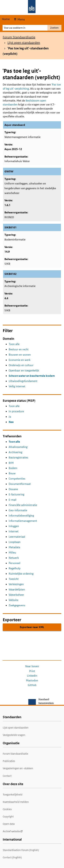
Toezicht (14, 579)
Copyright (8, 816)
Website (13, 600)
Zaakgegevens (17, 605)
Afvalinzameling (18, 447)
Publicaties (9, 761)
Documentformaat (20, 484)
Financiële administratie (23, 505)
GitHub (32, 685)
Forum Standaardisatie (19, 37)
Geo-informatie (18, 510)
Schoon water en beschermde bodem (32, 376)
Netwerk (14, 558)
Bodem (13, 468)
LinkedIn (32, 676)
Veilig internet (17, 386)
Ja (10, 417)
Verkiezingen (16, 584)
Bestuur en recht (19, 349)
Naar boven (32, 666)
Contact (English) (12, 857)
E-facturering (16, 494)
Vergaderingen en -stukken (18, 768)
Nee (11, 422)
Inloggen (14, 526)
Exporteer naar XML (32, 627)
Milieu (12, 553)
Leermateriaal (17, 537)
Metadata (14, 547)
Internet (14, 531)
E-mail (13, 500)
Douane (13, 489)
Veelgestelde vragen (14, 735)
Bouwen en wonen (20, 355)
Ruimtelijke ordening (21, 574)
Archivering (15, 452)
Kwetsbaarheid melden (16, 802)
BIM (11, 463)
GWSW (9, 171)
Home (6, 19)
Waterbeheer (16, 595)
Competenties (17, 479)
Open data (9, 824)
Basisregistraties (18, 458)
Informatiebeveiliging (21, 516)
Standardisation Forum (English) (21, 850)
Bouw (12, 473)
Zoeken (54, 28)
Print (32, 671)
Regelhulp (15, 568)
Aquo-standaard (15, 125)
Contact (7, 776)
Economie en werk (20, 360)
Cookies (7, 809)
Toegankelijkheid (13, 795)
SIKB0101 (10, 227)
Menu (21, 19)
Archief (13, 831)
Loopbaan (15, 542)
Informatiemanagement (23, 521)
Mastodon (32, 680)
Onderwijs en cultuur (21, 365)
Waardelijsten (17, 589)
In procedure (16, 411)
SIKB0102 (10, 274)
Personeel (15, 563)
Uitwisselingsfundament (23, 381)
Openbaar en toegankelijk (24, 370)
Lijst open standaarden (24, 43)
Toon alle (14, 344)
